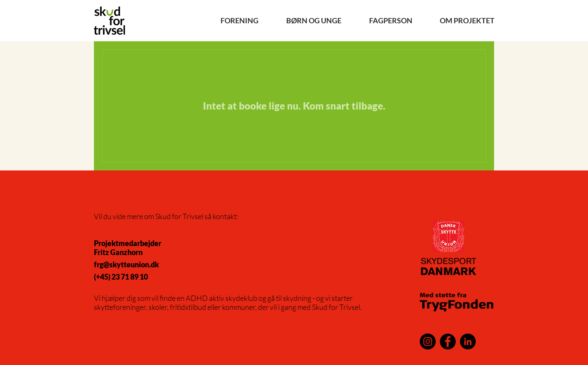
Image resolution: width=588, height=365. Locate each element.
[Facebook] (448, 341)
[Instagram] (428, 341)
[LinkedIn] (468, 341)
